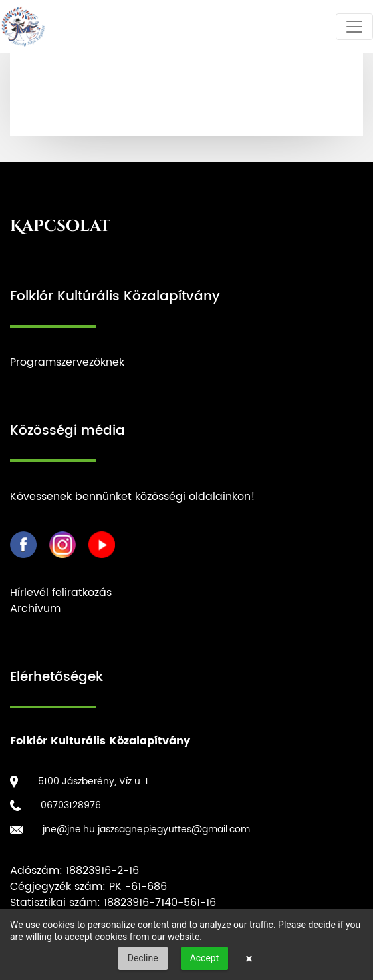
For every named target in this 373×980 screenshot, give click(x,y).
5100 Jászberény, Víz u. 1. (94, 781)
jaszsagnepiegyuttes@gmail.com (174, 829)
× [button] (249, 959)
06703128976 (71, 805)
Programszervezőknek (67, 362)
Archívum (35, 609)
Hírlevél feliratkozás (61, 593)
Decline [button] (143, 958)
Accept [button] (205, 958)
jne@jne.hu (69, 829)
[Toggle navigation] (354, 27)
